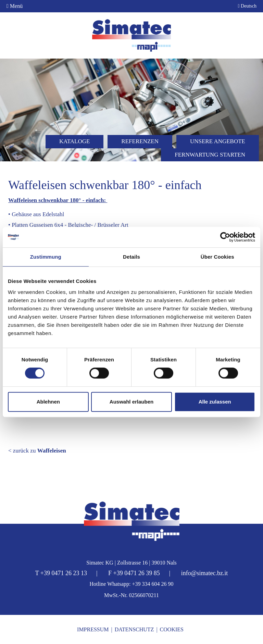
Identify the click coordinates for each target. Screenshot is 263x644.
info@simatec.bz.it (205, 573)
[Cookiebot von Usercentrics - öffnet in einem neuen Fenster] (225, 237)
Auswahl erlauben (131, 402)
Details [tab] (131, 257)
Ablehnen (48, 402)
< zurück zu (37, 451)
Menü (15, 6)
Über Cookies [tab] (217, 257)
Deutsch (247, 6)
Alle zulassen (215, 402)
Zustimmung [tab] (46, 257)
